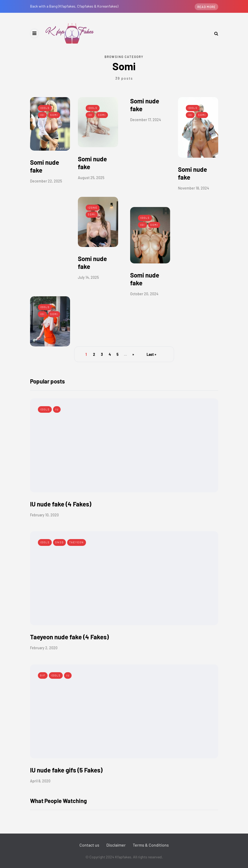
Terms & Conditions (151, 845)
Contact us (89, 845)
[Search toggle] (214, 33)
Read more (206, 7)
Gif (43, 675)
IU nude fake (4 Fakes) (61, 504)
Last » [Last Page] (151, 354)
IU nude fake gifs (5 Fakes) (66, 770)
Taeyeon (77, 542)
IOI (42, 115)
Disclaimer (116, 845)
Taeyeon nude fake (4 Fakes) (69, 637)
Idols (45, 108)
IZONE (93, 208)
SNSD (59, 542)
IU (57, 409)
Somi (54, 115)
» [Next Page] (133, 354)
